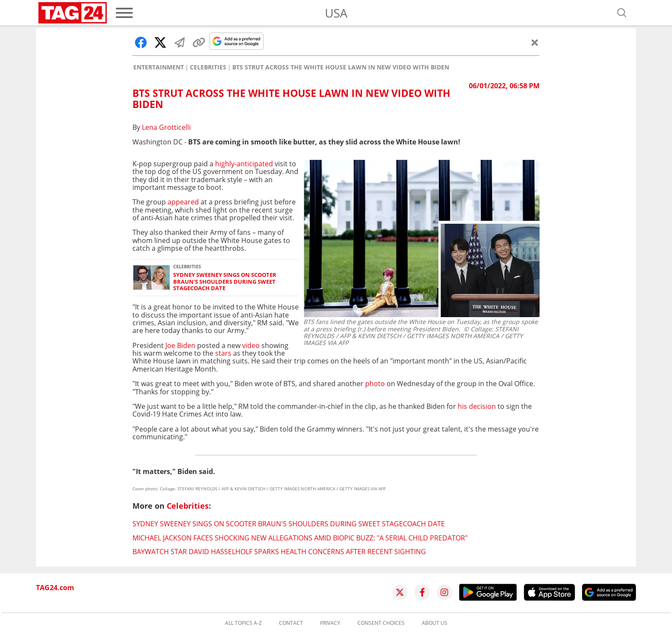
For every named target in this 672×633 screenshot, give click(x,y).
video (251, 345)
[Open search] (622, 13)
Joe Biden (180, 345)
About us (435, 623)
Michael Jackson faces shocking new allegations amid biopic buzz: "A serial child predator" (300, 538)
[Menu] (124, 13)
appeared (184, 202)
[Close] (535, 42)
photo (375, 384)
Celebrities (208, 67)
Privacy (330, 623)
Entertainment (159, 67)
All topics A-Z (243, 623)
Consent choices (381, 623)
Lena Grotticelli (166, 127)
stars (223, 353)
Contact (291, 623)
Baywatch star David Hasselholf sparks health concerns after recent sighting (279, 552)
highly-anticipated (245, 164)
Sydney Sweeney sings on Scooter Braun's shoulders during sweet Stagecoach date (225, 282)
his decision (477, 406)
